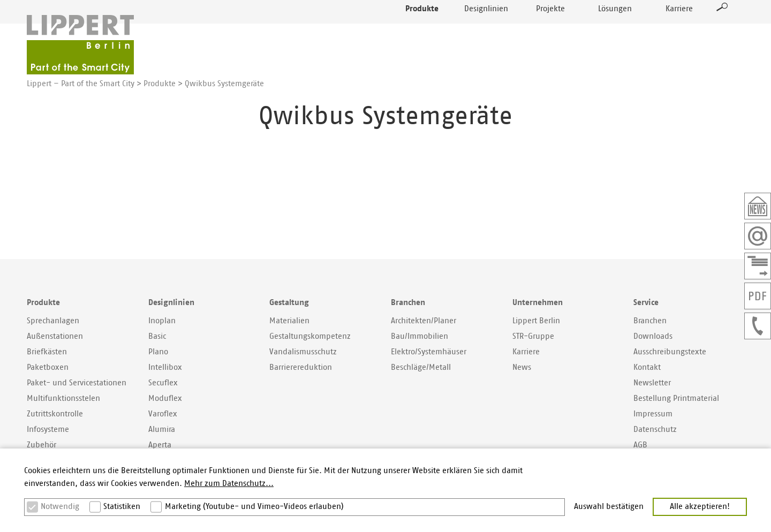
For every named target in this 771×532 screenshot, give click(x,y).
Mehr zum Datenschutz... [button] (229, 484)
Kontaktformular (758, 266)
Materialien (289, 321)
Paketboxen (48, 367)
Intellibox (165, 367)
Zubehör (41, 445)
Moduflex (165, 398)
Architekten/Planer (424, 321)
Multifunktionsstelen (63, 398)
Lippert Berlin (536, 321)
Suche (722, 30)
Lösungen (615, 32)
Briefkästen (47, 352)
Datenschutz (655, 430)
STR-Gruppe (533, 336)
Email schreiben (758, 236)
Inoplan (162, 321)
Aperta (160, 445)
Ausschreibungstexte (670, 352)
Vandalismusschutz (303, 352)
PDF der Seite (758, 296)
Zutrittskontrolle (55, 414)
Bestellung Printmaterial (676, 398)
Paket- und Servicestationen (77, 383)
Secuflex (163, 383)
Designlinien (486, 32)
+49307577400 (758, 326)
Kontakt (647, 367)
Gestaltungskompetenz (310, 336)
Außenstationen (55, 336)
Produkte (422, 32)
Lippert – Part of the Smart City (81, 84)
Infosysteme (48, 430)
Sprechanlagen (53, 321)
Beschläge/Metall (421, 367)
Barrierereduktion (301, 367)
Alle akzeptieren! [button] (700, 507)
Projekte (550, 32)
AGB (640, 445)
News (522, 367)
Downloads (653, 336)
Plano (158, 352)
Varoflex (163, 414)
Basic (157, 336)
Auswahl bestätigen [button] (609, 507)
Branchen (650, 321)
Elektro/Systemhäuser (429, 352)
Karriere (679, 32)
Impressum (653, 414)
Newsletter (758, 206)
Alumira (162, 430)
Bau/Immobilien (419, 336)
